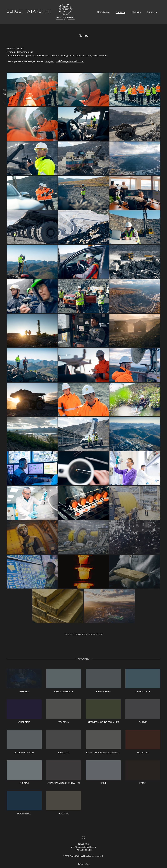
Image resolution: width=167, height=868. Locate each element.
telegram (50, 61)
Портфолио (103, 12)
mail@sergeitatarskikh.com (70, 61)
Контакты (152, 12)
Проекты (121, 12)
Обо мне (136, 12)
